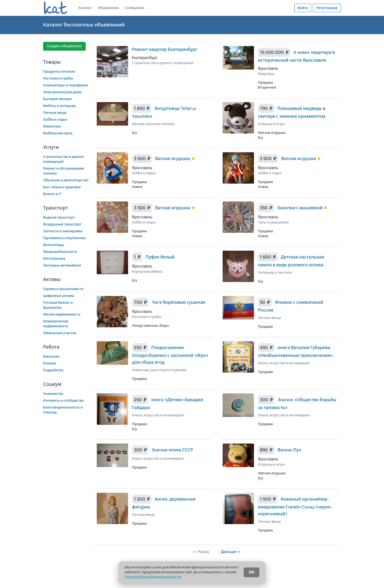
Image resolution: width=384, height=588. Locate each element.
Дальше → (230, 552)
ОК (252, 572)
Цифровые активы (59, 296)
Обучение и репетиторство (66, 180)
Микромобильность (60, 252)
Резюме (50, 363)
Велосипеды (54, 245)
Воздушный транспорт (62, 224)
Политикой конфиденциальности (153, 577)
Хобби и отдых (55, 120)
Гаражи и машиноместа (63, 289)
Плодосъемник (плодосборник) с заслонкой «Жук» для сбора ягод (170, 355)
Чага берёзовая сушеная (178, 302)
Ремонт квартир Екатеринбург (165, 49)
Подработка (53, 370)
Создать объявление (64, 46)
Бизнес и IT (52, 194)
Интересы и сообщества (63, 401)
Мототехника (54, 259)
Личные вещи (55, 113)
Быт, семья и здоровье (62, 187)
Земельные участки (60, 333)
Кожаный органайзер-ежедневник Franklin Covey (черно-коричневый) (295, 506)
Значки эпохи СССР (172, 450)
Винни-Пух (289, 450)
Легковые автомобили (62, 265)
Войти (303, 8)
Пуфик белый (160, 257)
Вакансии (51, 357)
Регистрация (327, 8)
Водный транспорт (59, 218)
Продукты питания (59, 72)
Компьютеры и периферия (66, 85)
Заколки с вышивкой (300, 208)
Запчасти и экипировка (63, 231)
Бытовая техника (57, 99)
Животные (52, 126)
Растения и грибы (58, 78)
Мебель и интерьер (59, 106)
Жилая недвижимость (62, 314)
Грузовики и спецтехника (64, 238)
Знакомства (53, 394)
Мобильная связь (58, 133)
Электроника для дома (62, 92)
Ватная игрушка (173, 159)
